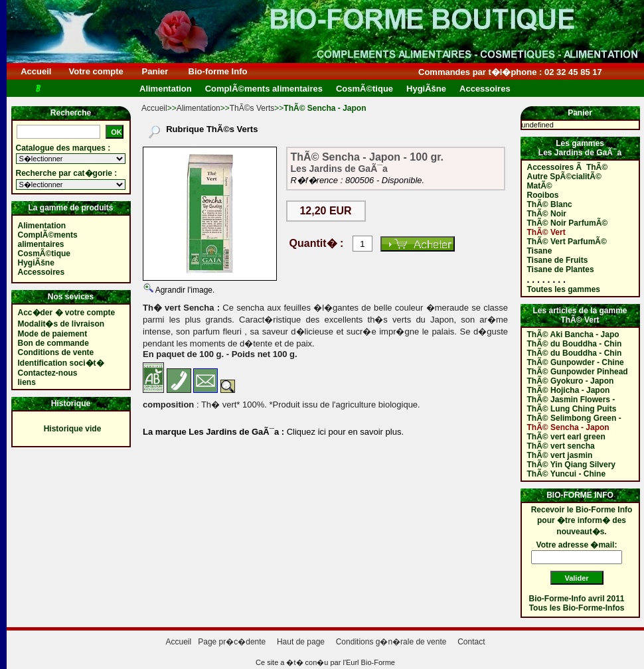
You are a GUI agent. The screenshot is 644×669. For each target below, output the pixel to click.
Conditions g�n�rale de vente (391, 642)
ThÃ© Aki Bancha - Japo (573, 334)
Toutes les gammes (564, 289)
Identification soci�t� (61, 363)
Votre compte (96, 71)
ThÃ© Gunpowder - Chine (576, 362)
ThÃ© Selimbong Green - (574, 418)
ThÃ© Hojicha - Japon (569, 390)
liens (27, 382)
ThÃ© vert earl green (566, 437)
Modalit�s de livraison (61, 324)
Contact (471, 642)
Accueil (36, 71)
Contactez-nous (48, 373)
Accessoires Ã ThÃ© (568, 167)
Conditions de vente (56, 352)
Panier (155, 71)
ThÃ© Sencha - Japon (568, 427)
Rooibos (543, 195)
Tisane (540, 251)
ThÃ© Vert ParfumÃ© (567, 242)
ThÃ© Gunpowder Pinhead (578, 372)
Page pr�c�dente (232, 642)
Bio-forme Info (218, 71)
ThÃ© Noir (547, 214)
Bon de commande (53, 343)
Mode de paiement (53, 334)
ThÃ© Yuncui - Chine (567, 474)
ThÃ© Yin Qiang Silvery (572, 465)
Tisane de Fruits (558, 260)
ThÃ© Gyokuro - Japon (571, 381)
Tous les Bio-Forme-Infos (577, 608)
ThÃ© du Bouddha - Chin (575, 344)
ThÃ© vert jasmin (560, 455)
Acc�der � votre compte (67, 313)
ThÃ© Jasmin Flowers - (571, 400)
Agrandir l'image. (184, 290)
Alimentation (199, 108)
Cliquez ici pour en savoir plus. (344, 432)
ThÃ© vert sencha (561, 446)
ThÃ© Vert (546, 232)
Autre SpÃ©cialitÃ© (564, 177)
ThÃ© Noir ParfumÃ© (568, 223)
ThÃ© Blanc (550, 204)
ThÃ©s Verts (252, 108)
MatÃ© (540, 186)
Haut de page (301, 642)
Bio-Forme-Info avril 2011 (577, 599)
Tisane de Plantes (561, 269)
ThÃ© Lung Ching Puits (572, 409)
